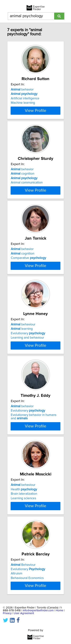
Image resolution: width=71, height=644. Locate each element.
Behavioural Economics (27, 594)
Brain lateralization (24, 508)
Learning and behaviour (27, 348)
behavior (22, 90)
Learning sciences (23, 512)
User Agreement (24, 631)
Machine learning (23, 103)
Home (59, 628)
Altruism (17, 589)
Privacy (7, 631)
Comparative (28, 262)
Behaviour (23, 581)
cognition (23, 176)
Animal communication (27, 185)
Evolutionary (28, 344)
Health (24, 503)
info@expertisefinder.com (38, 628)
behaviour (23, 335)
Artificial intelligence (25, 98)
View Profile (35, 111)
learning (22, 339)
